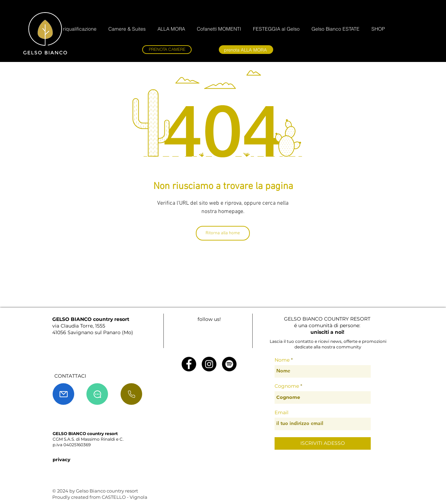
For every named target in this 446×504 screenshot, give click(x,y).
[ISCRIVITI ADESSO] (323, 443)
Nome (282, 360)
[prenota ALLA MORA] (246, 50)
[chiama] (131, 394)
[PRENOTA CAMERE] (167, 50)
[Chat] (97, 394)
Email (282, 412)
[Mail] (63, 394)
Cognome (287, 386)
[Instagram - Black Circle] (209, 364)
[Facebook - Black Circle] (189, 364)
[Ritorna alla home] (223, 233)
